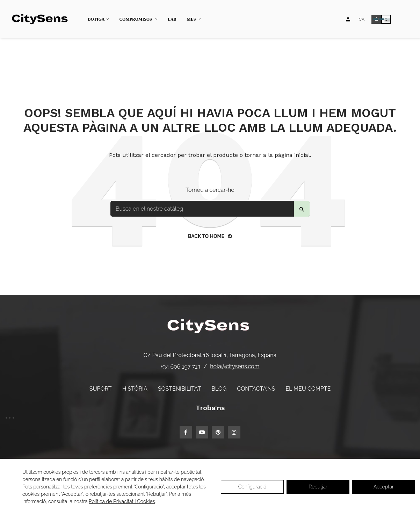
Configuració (252, 487)
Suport (101, 389)
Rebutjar (318, 487)
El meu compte (308, 389)
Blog (219, 389)
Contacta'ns (256, 389)
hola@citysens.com (235, 366)
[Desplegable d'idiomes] (362, 19)
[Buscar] (210, 209)
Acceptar (384, 487)
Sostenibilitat (179, 389)
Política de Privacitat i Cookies (122, 501)
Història (135, 389)
